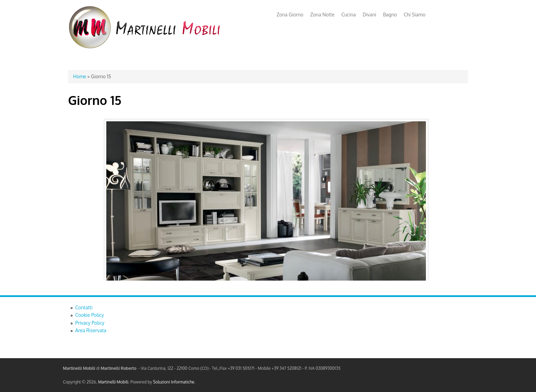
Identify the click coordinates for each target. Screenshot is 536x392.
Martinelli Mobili (113, 382)
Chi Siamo (414, 15)
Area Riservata (91, 330)
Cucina (349, 15)
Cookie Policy (90, 315)
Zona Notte (323, 15)
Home (80, 76)
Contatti (84, 307)
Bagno (390, 15)
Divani (370, 15)
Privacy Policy (90, 323)
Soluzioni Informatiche (174, 382)
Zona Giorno (290, 15)
